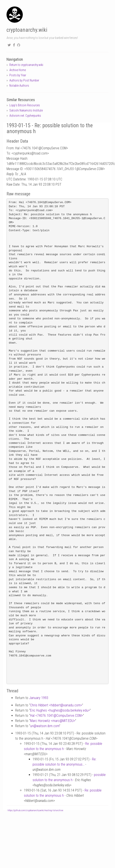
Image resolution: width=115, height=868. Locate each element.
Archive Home (18, 70)
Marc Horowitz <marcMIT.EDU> (53, 721)
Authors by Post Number (24, 80)
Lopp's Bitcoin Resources (25, 105)
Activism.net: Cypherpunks (25, 116)
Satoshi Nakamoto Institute (26, 110)
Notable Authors (19, 86)
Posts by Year (18, 75)
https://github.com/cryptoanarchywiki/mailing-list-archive (35, 810)
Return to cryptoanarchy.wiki (26, 65)
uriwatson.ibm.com (45, 726)
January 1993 (39, 698)
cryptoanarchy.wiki (27, 30)
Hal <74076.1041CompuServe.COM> (57, 716)
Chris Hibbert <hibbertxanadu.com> (56, 705)
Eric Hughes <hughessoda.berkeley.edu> (60, 710)
